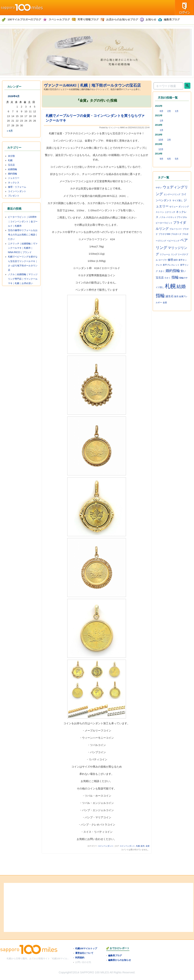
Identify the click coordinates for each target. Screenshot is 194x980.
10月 (161, 140)
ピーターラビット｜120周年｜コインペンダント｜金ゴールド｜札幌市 (23, 221)
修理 (170, 260)
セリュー (174, 207)
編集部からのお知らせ (120, 960)
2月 (169, 111)
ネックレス (14, 183)
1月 (177, 111)
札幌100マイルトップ (86, 948)
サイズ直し (178, 200)
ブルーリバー (176, 229)
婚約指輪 (13, 174)
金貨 (148, 846)
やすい (159, 188)
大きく (162, 271)
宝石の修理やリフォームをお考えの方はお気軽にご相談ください (23, 235)
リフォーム (165, 254)
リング (174, 254)
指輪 (175, 277)
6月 (162, 111)
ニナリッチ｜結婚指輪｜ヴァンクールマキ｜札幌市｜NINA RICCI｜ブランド (23, 248)
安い (183, 271)
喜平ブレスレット (171, 265)
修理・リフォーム (17, 187)
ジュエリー (14, 178)
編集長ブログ (115, 955)
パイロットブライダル (177, 217)
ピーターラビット (164, 223)
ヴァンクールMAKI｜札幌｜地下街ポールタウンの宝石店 (92, 85)
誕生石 (170, 296)
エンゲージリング (172, 194)
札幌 (138, 846)
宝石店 (11, 165)
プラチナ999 (164, 234)
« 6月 (10, 131)
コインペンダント (106, 846)
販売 (143, 846)
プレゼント (14, 196)
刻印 (176, 260)
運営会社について (84, 953)
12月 (161, 149)
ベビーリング (173, 241)
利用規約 (80, 957)
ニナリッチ (170, 212)
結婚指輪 (13, 169)
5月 (177, 159)
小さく (168, 278)
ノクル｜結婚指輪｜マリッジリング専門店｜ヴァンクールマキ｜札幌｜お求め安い (23, 279)
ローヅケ (163, 260)
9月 (162, 159)
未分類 (11, 156)
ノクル (162, 217)
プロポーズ (176, 234)
